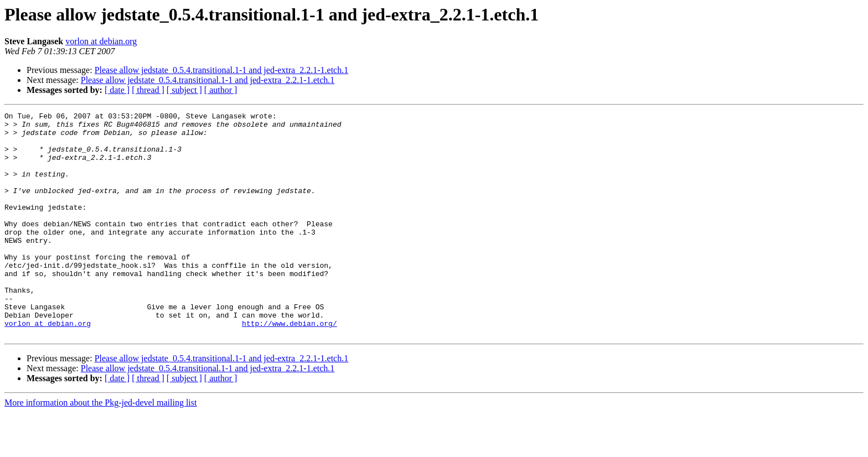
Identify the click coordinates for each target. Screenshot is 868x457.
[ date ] (117, 90)
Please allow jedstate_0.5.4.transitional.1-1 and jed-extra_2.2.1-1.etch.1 (222, 70)
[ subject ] (184, 90)
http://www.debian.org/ (290, 366)
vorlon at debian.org (101, 41)
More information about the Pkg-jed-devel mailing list (100, 447)
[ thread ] (148, 90)
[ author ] (221, 90)
